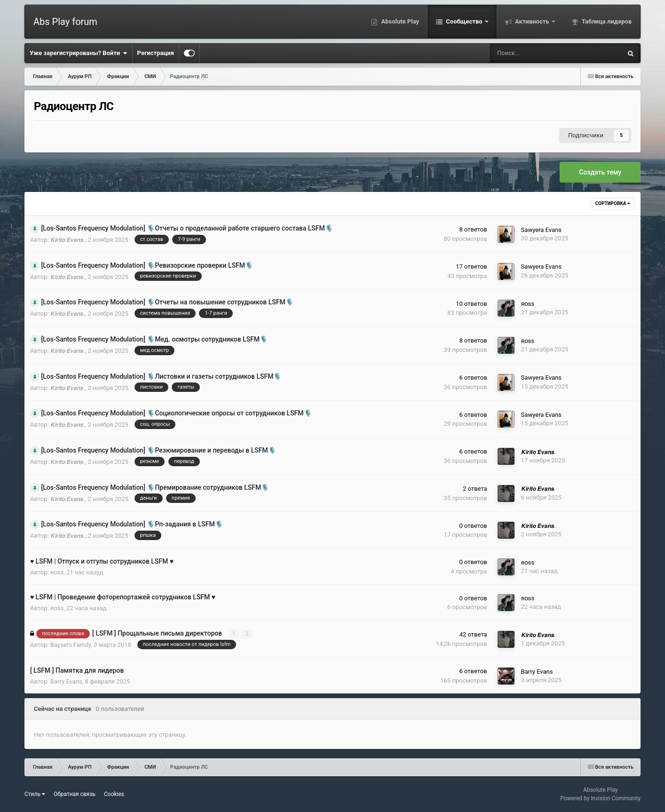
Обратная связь (75, 794)
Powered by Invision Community (600, 798)
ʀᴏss (528, 304)
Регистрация (156, 53)
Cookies (114, 794)
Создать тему (600, 172)
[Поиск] (526, 53)
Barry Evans (66, 681)
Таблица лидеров (606, 21)
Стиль (35, 794)
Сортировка (613, 203)
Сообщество (464, 21)
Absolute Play (399, 21)
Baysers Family (71, 645)
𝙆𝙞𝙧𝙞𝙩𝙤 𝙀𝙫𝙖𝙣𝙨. (68, 240)
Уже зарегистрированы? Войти (79, 53)
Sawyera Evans (541, 230)
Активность (532, 21)
